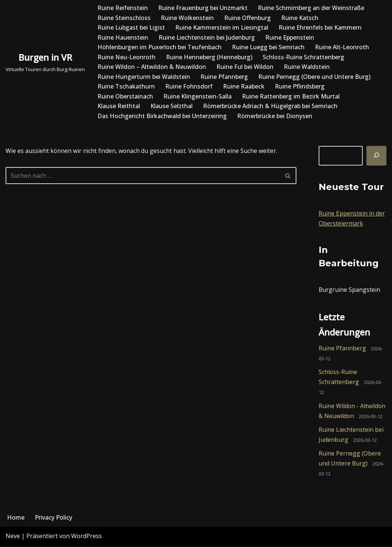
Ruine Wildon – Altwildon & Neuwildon (152, 67)
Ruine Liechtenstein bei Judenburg (207, 37)
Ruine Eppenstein (290, 37)
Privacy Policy (54, 518)
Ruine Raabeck (244, 87)
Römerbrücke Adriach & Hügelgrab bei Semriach (270, 106)
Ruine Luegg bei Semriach (268, 47)
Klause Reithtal (119, 106)
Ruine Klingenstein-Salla (197, 96)
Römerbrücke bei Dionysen (275, 116)
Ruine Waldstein (307, 67)
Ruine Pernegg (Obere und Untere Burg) (314, 77)
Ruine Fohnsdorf (189, 87)
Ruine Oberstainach (125, 96)
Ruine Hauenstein (123, 37)
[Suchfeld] (143, 176)
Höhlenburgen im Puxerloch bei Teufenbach (160, 47)
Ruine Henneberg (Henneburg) (209, 57)
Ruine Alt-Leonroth (342, 47)
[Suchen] (376, 156)
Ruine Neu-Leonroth (127, 57)
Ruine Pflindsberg (300, 87)
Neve (13, 537)
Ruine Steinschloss (124, 18)
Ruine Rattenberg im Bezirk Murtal (291, 96)
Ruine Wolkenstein (187, 18)
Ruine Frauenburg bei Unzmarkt (203, 8)
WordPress (87, 537)
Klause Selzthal (172, 106)
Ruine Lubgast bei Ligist (131, 27)
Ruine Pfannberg (224, 77)
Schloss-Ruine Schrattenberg (303, 57)
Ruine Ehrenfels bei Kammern (320, 27)
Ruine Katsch (300, 18)
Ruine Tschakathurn (126, 87)
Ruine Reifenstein (123, 8)
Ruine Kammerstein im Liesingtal (222, 27)
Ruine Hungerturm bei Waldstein (144, 77)
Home (16, 518)
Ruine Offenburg (248, 18)
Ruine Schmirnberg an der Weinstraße (311, 8)
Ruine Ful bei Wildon (245, 67)
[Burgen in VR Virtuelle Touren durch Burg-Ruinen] (45, 62)
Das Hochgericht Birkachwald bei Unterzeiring (162, 116)
